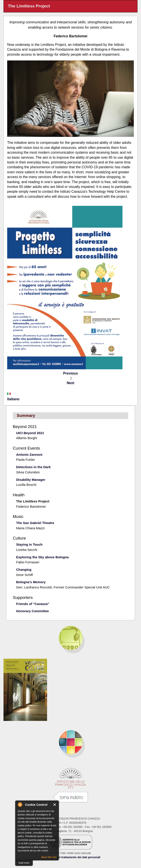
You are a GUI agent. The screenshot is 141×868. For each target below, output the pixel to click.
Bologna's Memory (31, 582)
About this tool (49, 857)
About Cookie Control (20, 804)
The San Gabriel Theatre (35, 523)
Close (55, 805)
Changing (24, 570)
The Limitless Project (33, 501)
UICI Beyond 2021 (30, 433)
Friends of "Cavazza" (33, 604)
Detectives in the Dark (33, 467)
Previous (71, 373)
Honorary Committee (32, 611)
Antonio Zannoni (29, 455)
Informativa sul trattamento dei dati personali (71, 857)
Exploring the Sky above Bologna (42, 557)
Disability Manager (31, 480)
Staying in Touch (29, 544)
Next (70, 383)
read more (24, 863)
